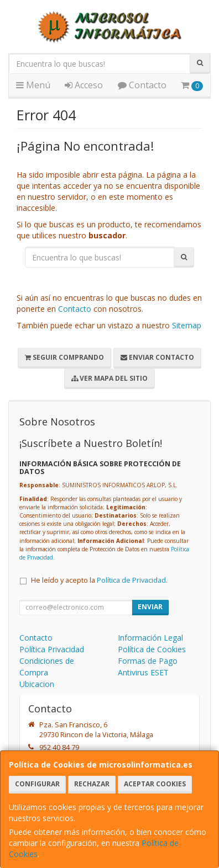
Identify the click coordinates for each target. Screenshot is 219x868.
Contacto (142, 85)
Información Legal (150, 638)
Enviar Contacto (157, 357)
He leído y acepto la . (99, 580)
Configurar (37, 784)
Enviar (150, 607)
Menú (33, 85)
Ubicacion (37, 684)
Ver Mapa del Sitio (109, 378)
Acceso (84, 85)
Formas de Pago (148, 661)
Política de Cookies (152, 649)
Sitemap (187, 325)
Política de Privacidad (131, 580)
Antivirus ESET (143, 672)
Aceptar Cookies (155, 784)
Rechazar (92, 784)
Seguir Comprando (64, 357)
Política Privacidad (52, 649)
